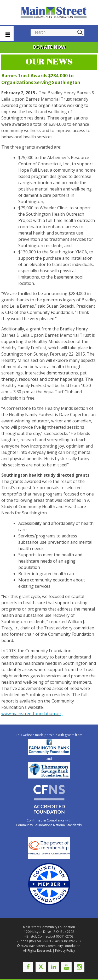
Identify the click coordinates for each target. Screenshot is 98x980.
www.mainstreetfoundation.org (32, 714)
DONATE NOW (49, 47)
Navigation (7, 34)
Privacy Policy (65, 951)
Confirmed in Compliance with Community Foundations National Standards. (49, 823)
